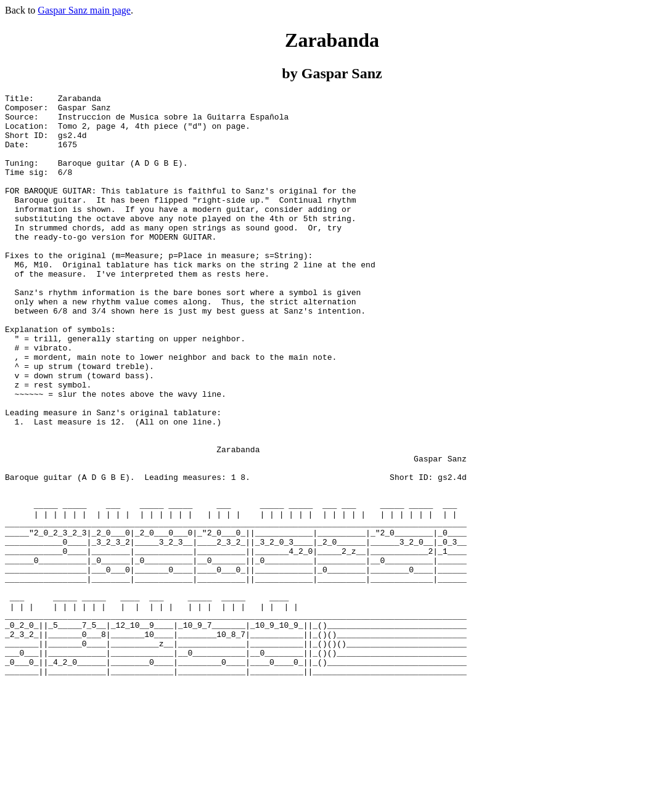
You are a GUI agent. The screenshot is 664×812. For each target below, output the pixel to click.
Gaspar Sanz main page (84, 10)
